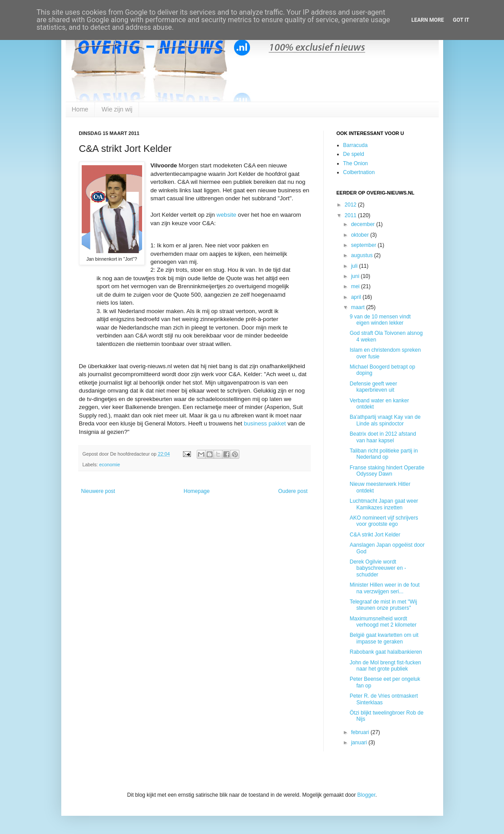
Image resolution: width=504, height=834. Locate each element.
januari (359, 743)
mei (356, 286)
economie (109, 465)
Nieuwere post (98, 491)
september (364, 245)
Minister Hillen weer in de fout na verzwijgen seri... (384, 588)
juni (356, 276)
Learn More (428, 20)
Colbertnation (359, 172)
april (357, 297)
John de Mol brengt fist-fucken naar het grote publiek (385, 666)
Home (80, 109)
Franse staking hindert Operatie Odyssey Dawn (387, 471)
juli (355, 266)
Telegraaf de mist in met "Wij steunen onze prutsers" (383, 605)
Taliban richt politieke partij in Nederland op (383, 454)
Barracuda (355, 145)
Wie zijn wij (117, 109)
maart (358, 307)
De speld (354, 154)
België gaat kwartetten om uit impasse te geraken (384, 638)
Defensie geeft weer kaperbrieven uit (373, 387)
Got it (461, 20)
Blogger (367, 795)
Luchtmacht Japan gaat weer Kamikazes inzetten (384, 504)
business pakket (265, 423)
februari (361, 732)
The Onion (356, 163)
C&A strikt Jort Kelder (375, 535)
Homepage (196, 491)
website (226, 215)
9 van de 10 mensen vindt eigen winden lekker (380, 320)
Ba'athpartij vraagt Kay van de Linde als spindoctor (385, 420)
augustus (362, 255)
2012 (351, 205)
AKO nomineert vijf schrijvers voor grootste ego (384, 521)
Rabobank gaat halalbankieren (386, 652)
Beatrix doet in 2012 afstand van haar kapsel (383, 437)
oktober (360, 235)
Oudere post (293, 491)
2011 (351, 215)
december (363, 224)
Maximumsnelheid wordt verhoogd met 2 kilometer (383, 622)
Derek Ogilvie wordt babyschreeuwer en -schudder (378, 568)
